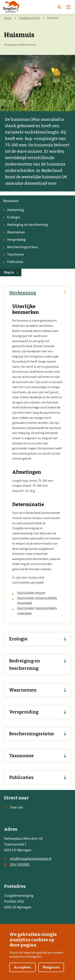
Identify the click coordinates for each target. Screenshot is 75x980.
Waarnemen (14, 232)
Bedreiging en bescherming (25, 225)
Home (8, 18)
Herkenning (13, 210)
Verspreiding (14, 240)
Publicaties (13, 262)
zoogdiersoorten (29, 18)
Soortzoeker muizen (31, 593)
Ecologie (11, 217)
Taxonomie (13, 254)
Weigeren (51, 971)
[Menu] (69, 7)
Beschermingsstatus (20, 247)
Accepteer (22, 971)
